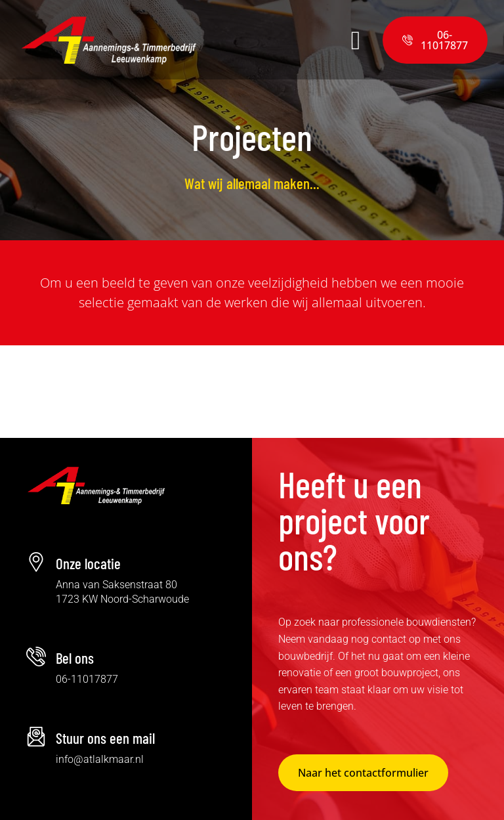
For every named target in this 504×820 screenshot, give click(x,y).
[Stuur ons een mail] (36, 737)
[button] (290, 40)
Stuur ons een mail (105, 738)
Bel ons (75, 658)
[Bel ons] (36, 657)
